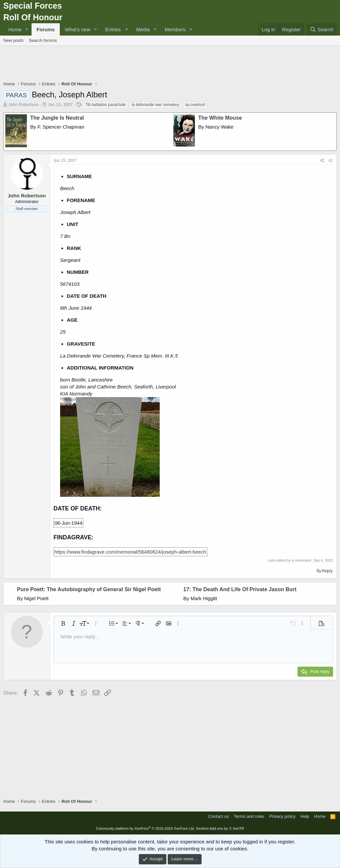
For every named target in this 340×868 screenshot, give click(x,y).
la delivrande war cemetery (155, 105)
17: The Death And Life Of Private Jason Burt (240, 589)
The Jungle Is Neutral (57, 118)
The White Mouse (220, 118)
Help (305, 816)
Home (15, 29)
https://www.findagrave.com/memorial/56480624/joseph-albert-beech (130, 552)
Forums (46, 29)
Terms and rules (249, 816)
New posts (13, 40)
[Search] (322, 29)
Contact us (218, 816)
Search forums (43, 40)
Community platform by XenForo (145, 828)
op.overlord (195, 105)
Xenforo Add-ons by (220, 828)
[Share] (322, 161)
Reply (327, 571)
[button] (27, 29)
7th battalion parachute (106, 105)
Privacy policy (282, 816)
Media (143, 29)
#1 (331, 161)
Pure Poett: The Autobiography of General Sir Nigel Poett (89, 589)
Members (175, 29)
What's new (78, 29)
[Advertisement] (170, 64)
